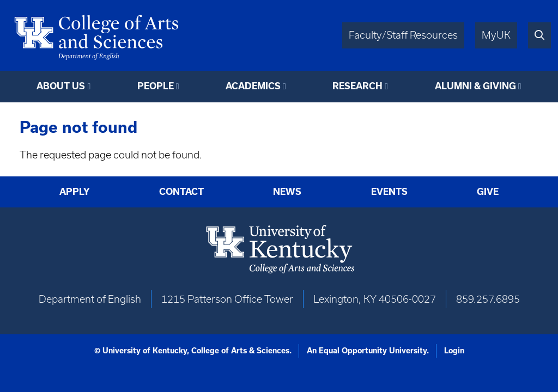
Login (454, 351)
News (287, 191)
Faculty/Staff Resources (403, 35)
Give (488, 191)
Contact (181, 191)
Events (389, 191)
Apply (75, 191)
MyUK (496, 35)
